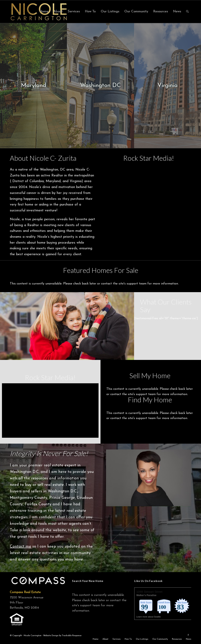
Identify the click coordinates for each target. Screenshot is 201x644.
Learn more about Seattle (149, 617)
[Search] (187, 12)
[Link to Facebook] (188, 635)
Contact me (21, 547)
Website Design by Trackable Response (62, 636)
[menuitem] (44, 12)
